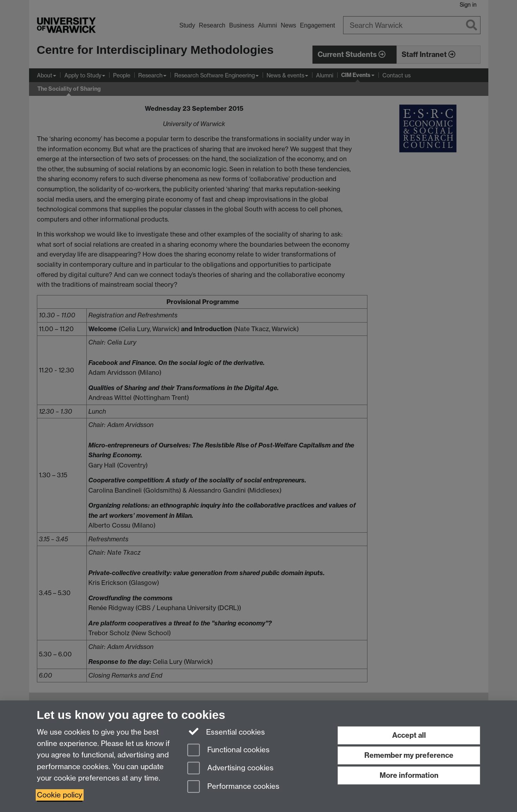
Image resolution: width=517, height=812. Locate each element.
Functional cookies (228, 751)
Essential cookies (226, 731)
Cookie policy (60, 795)
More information (409, 775)
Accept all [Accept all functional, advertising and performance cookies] (409, 735)
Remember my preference (409, 755)
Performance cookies (233, 787)
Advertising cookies (230, 769)
